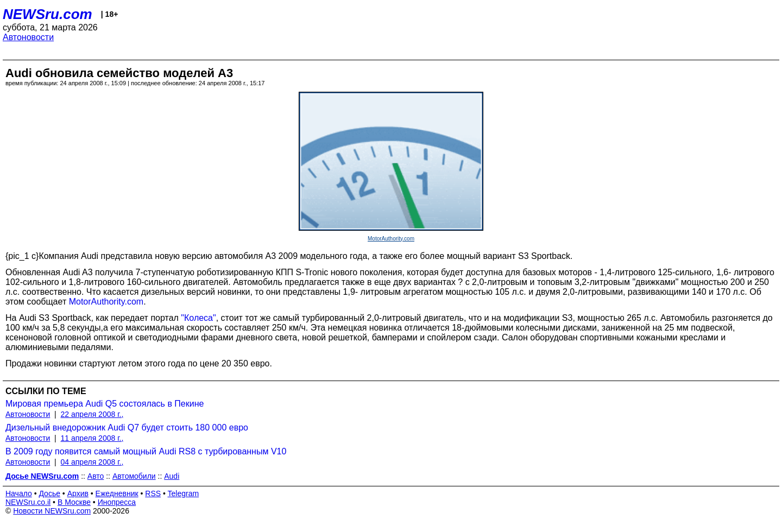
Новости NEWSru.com (52, 511)
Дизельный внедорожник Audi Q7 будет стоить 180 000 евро (127, 427)
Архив (78, 493)
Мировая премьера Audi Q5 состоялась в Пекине (105, 404)
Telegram (184, 493)
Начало (19, 493)
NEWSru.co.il (28, 502)
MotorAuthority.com (391, 239)
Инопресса (117, 502)
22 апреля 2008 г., (92, 414)
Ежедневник (117, 493)
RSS (153, 493)
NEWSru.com (48, 14)
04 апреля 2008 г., (92, 462)
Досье (49, 493)
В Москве (74, 502)
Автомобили (134, 476)
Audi (172, 476)
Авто (96, 476)
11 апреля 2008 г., (92, 438)
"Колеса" (198, 318)
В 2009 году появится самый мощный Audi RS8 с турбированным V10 (146, 451)
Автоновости (28, 37)
